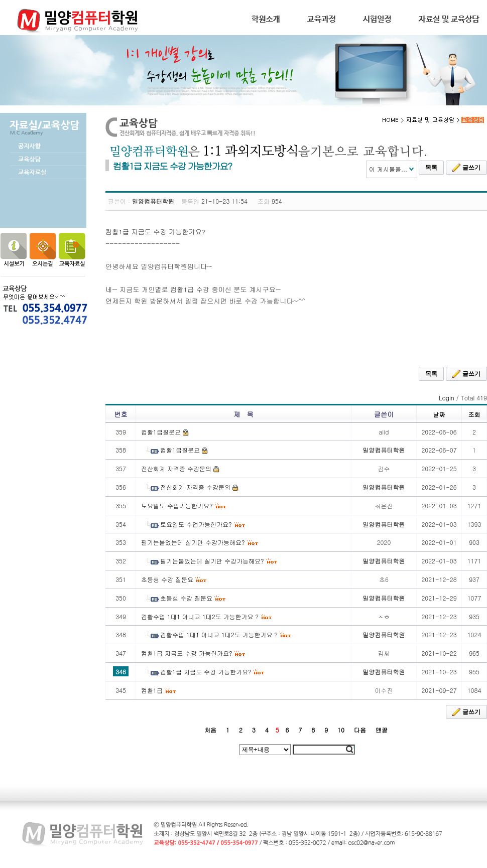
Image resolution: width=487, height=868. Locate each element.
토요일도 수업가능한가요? (177, 505)
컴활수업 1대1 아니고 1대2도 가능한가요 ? (200, 616)
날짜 (439, 414)
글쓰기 (466, 168)
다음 (360, 730)
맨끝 (382, 730)
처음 (210, 730)
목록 (431, 168)
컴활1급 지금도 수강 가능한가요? (187, 653)
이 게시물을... (388, 169)
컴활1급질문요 (161, 432)
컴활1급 (152, 690)
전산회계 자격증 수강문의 (176, 468)
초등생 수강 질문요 (167, 579)
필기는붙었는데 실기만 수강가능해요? (193, 542)
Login (447, 398)
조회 (474, 414)
